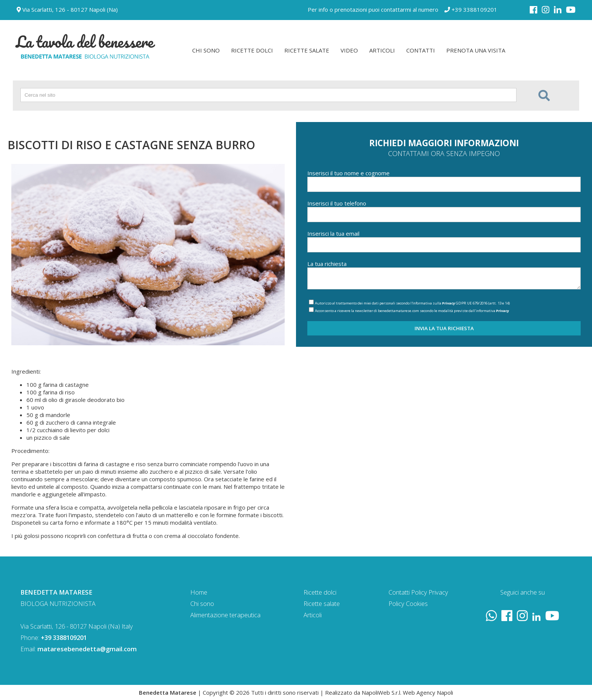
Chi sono (202, 603)
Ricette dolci (320, 592)
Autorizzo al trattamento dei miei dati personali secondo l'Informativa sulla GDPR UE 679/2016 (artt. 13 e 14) (412, 303)
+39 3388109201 (471, 9)
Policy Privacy (430, 592)
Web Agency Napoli (428, 692)
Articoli (313, 615)
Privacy (449, 303)
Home (199, 592)
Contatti (399, 592)
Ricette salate (322, 603)
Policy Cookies (408, 603)
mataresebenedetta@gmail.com (87, 649)
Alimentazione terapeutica (225, 615)
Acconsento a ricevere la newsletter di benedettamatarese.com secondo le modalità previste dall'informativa (412, 311)
